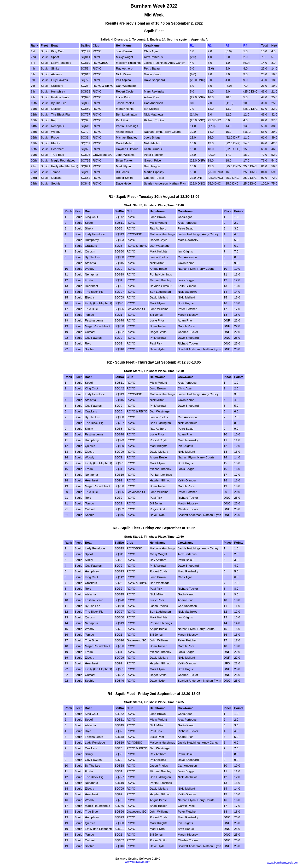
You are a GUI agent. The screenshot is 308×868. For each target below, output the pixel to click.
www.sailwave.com (138, 862)
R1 (192, 45)
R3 (227, 45)
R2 (210, 45)
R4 (245, 45)
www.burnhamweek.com (283, 863)
